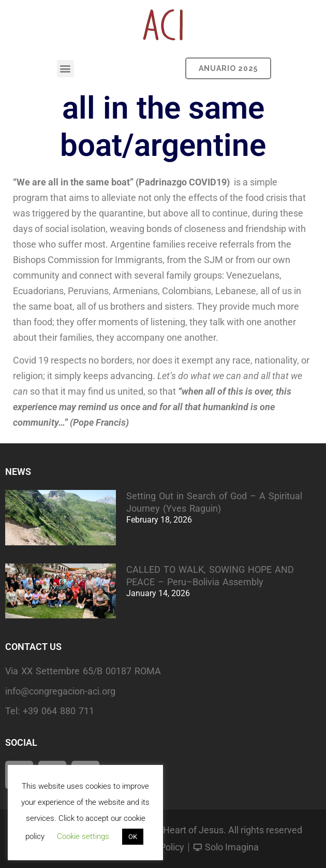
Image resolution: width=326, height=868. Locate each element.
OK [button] (133, 837)
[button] (65, 69)
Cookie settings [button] (83, 836)
